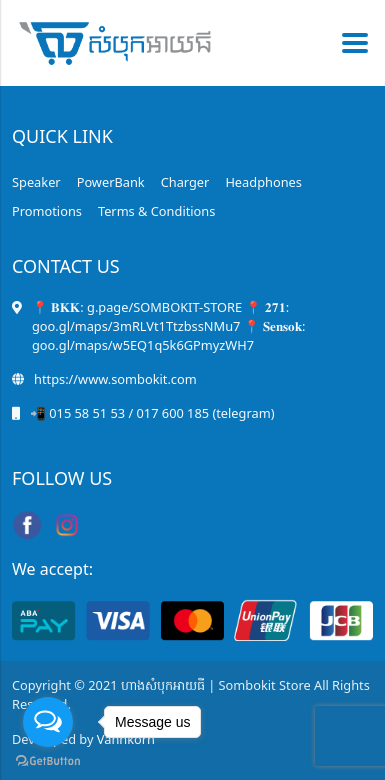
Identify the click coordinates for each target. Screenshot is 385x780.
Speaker (36, 182)
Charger (185, 182)
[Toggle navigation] (349, 43)
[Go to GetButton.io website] (48, 760)
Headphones (263, 182)
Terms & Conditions (156, 211)
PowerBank (111, 182)
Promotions (47, 211)
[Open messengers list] (48, 722)
